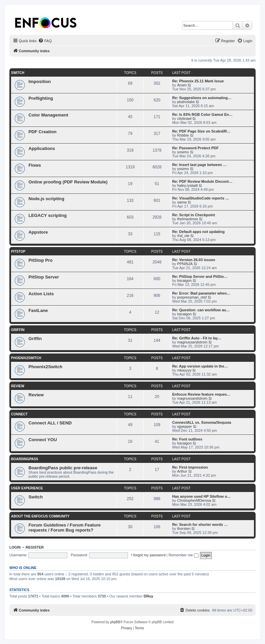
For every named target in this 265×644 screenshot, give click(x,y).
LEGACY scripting (48, 215)
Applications (42, 148)
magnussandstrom (192, 342)
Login (15, 547)
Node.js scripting (46, 199)
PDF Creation (43, 132)
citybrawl (184, 118)
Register (35, 547)
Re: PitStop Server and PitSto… (200, 276)
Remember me (183, 555)
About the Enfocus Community (40, 516)
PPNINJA (185, 264)
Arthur (182, 471)
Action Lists (41, 294)
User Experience (27, 488)
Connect (19, 414)
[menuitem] (45, 41)
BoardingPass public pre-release (63, 468)
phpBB (115, 622)
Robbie (183, 135)
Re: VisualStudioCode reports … (201, 198)
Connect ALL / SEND (50, 423)
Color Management (48, 115)
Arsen (182, 85)
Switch (18, 73)
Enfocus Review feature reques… (201, 394)
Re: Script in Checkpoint (194, 215)
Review (18, 386)
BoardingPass (25, 459)
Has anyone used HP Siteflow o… (202, 496)
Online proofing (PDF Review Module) (68, 182)
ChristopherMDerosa (194, 500)
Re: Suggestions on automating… (202, 98)
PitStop (18, 252)
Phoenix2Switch (26, 358)
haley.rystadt (188, 185)
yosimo (183, 152)
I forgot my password (148, 555)
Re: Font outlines (187, 439)
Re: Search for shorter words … (200, 525)
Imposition (40, 82)
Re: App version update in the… (200, 366)
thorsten (184, 529)
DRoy (149, 596)
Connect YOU (43, 440)
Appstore (38, 232)
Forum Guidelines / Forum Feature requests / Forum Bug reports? (64, 528)
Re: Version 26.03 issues (194, 260)
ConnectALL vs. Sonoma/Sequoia (202, 422)
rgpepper (185, 426)
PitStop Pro (41, 260)
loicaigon (184, 280)
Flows (35, 165)
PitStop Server (44, 277)
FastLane (38, 310)
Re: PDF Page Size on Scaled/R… (201, 131)
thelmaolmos (188, 219)
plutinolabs (186, 102)
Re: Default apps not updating (198, 232)
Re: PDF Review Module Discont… (202, 181)
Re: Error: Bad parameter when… (201, 293)
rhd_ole (183, 236)
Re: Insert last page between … (200, 165)
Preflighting (41, 98)
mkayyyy (184, 370)
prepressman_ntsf (192, 297)
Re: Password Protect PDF (195, 148)
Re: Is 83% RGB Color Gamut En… (202, 114)
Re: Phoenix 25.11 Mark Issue (198, 81)
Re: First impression (190, 467)
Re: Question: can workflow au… (201, 310)
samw (182, 202)
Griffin (18, 330)
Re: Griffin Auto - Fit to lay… (197, 338)
